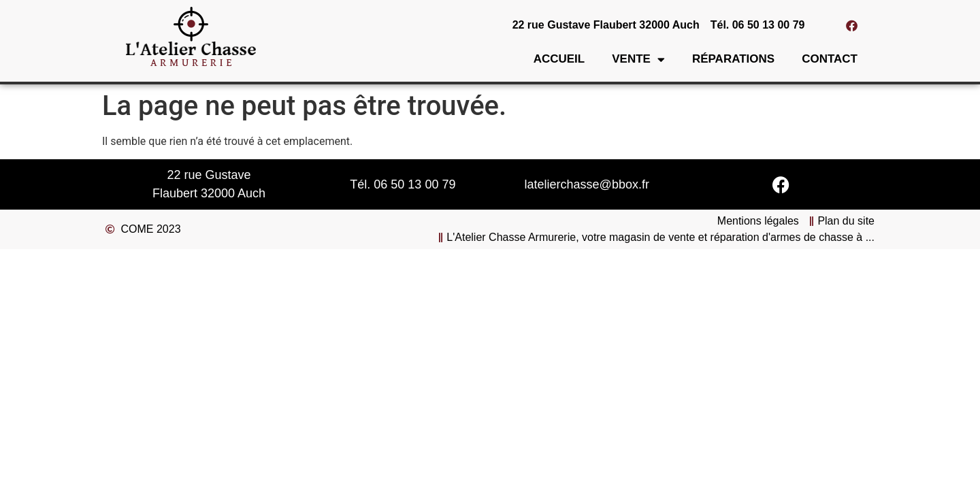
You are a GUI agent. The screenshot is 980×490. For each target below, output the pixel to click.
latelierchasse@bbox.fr (587, 184)
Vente (638, 60)
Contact (830, 59)
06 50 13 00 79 (414, 184)
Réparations (733, 59)
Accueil (559, 59)
